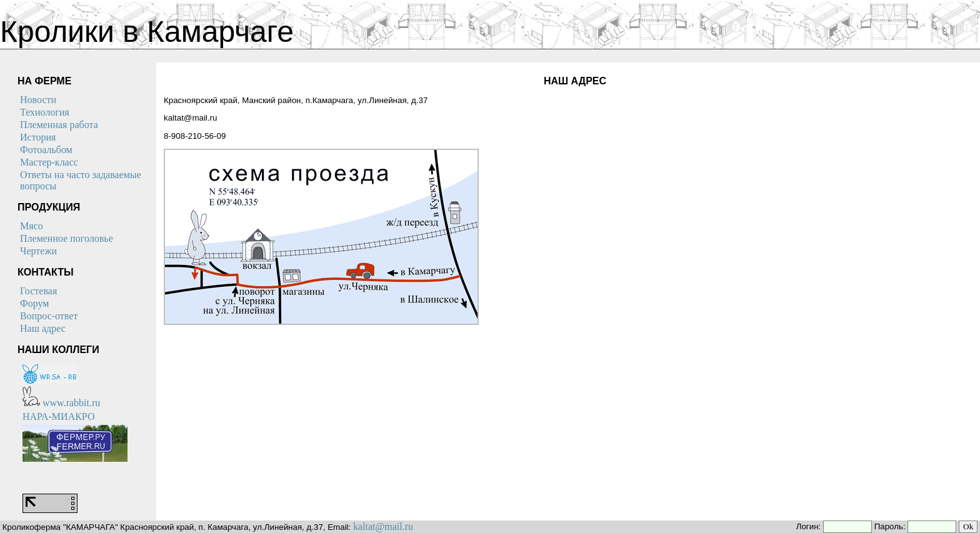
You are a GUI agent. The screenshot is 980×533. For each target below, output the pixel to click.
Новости (38, 100)
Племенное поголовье (67, 238)
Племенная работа (59, 125)
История (38, 137)
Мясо (32, 226)
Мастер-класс (49, 162)
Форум (34, 303)
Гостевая (38, 291)
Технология (45, 112)
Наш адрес (43, 328)
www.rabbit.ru (61, 403)
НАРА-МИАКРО (59, 416)
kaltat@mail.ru (383, 526)
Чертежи (38, 251)
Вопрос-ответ (49, 316)
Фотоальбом (46, 150)
